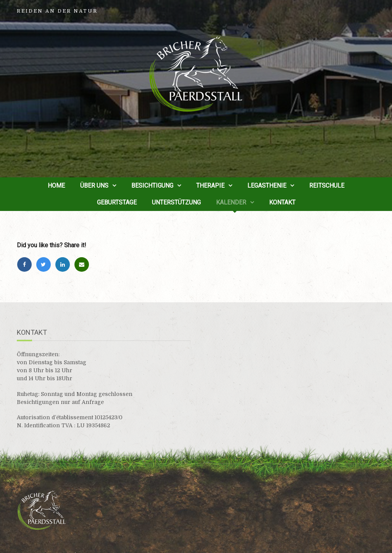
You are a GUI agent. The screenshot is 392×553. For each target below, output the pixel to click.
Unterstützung (176, 202)
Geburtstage (117, 202)
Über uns (94, 186)
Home (56, 186)
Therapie (210, 186)
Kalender (231, 202)
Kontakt (282, 202)
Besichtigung (152, 186)
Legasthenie (267, 186)
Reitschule (327, 186)
